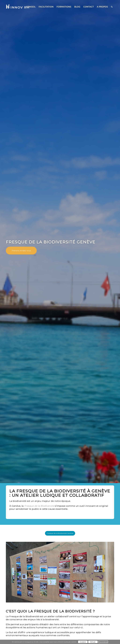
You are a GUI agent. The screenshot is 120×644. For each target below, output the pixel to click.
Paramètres (103, 642)
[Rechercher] (112, 7)
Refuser (93, 642)
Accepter (83, 642)
